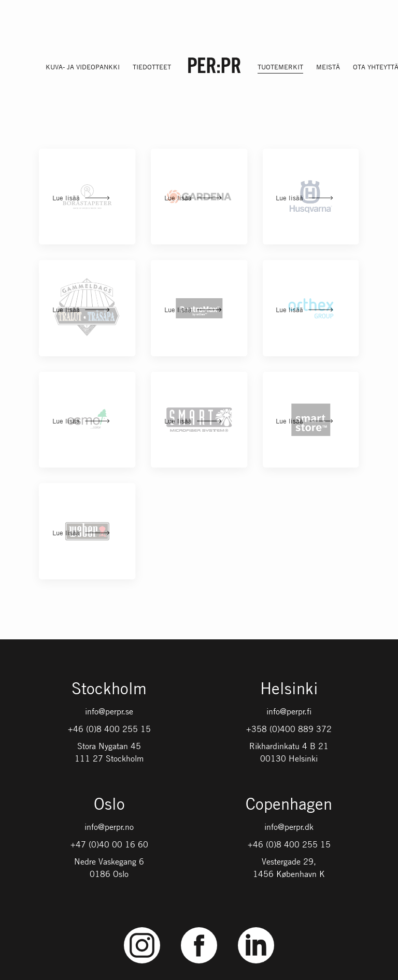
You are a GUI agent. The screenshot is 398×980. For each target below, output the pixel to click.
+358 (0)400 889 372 (289, 729)
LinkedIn (256, 927)
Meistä (328, 67)
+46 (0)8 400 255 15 (109, 729)
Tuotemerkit (280, 67)
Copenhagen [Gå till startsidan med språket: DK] (289, 805)
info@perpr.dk (289, 827)
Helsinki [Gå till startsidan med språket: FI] (289, 689)
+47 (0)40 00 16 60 (109, 844)
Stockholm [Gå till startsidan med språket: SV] (109, 689)
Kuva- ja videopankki (83, 67)
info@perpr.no (109, 827)
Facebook (199, 927)
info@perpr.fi (289, 711)
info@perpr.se (109, 711)
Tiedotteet (152, 67)
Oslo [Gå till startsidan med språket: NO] (109, 805)
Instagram (142, 927)
